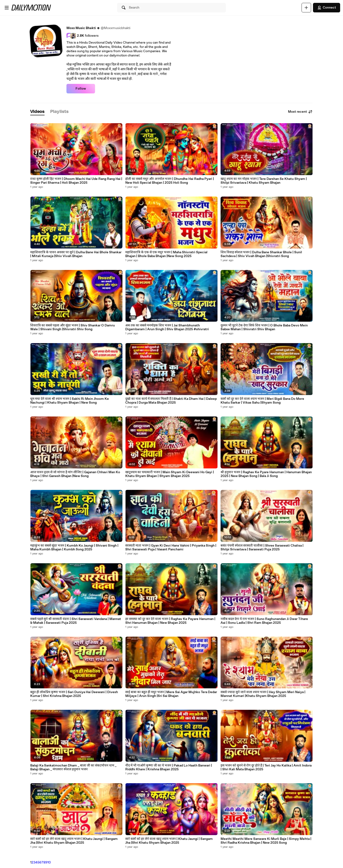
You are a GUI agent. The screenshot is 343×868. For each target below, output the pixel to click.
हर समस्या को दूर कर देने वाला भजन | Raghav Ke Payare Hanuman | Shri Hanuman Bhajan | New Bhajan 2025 (170, 621)
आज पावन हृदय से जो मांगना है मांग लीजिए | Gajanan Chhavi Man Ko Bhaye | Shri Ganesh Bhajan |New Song (75, 474)
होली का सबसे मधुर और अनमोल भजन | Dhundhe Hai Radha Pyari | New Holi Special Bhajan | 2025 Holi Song (170, 181)
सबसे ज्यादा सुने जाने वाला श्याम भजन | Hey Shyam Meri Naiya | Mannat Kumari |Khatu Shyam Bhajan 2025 (263, 694)
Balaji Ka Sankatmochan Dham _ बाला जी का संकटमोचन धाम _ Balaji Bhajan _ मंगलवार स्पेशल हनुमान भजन (73, 767)
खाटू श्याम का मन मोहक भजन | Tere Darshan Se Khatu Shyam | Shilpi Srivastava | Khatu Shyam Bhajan (264, 181)
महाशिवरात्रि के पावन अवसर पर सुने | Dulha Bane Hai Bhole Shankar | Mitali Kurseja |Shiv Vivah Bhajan (76, 254)
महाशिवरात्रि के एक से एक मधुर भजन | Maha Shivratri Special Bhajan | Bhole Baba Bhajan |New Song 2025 (166, 254)
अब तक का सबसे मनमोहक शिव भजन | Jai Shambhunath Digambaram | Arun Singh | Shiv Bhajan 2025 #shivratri (167, 327)
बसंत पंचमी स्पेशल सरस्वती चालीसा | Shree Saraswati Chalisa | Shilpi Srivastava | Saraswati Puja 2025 (262, 548)
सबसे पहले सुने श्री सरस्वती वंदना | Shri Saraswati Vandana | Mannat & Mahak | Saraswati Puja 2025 (76, 621)
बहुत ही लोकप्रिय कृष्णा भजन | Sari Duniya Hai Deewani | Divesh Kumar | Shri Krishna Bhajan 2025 (74, 694)
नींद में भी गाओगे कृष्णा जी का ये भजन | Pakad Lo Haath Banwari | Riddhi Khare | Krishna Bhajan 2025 (169, 767)
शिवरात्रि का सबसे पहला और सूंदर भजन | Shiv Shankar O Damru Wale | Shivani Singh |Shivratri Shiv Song (73, 327)
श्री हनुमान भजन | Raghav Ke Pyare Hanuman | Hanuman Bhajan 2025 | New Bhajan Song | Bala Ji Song (266, 474)
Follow (81, 89)
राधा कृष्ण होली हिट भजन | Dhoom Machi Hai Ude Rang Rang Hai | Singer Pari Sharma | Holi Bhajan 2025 (76, 181)
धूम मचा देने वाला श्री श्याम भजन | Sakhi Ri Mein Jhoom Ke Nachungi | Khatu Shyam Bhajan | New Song (70, 401)
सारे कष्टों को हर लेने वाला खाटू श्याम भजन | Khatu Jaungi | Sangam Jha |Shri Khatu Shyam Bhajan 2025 (74, 841)
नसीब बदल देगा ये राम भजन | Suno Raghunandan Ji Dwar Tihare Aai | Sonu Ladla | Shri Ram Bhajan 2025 (264, 621)
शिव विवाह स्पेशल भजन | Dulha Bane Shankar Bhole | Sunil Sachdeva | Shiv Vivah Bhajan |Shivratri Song (261, 254)
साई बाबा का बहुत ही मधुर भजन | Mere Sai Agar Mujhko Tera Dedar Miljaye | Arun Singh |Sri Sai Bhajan (171, 694)
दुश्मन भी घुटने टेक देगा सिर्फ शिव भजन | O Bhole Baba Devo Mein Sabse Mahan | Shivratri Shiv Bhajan (264, 327)
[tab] (37, 112)
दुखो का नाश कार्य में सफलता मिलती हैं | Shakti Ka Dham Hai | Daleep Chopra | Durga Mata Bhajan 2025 (171, 401)
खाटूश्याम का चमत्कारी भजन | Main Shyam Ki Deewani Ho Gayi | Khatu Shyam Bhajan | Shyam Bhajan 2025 (170, 474)
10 (49, 863)
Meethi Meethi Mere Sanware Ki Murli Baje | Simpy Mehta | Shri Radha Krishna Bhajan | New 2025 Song (266, 841)
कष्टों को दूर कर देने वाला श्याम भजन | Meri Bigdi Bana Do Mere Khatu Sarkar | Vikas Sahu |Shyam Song (262, 401)
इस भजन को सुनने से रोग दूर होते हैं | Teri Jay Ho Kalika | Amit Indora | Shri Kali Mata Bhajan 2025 (266, 767)
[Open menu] (7, 8)
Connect (327, 8)
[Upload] (306, 8)
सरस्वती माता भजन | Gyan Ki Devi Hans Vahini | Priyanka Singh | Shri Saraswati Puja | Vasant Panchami (171, 548)
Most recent (300, 112)
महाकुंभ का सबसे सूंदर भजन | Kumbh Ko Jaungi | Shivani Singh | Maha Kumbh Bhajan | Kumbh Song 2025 (74, 548)
